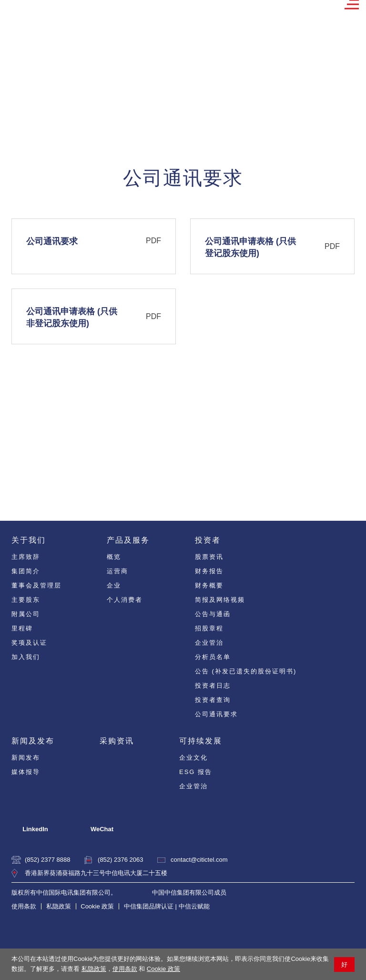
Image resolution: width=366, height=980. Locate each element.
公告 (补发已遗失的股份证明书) (246, 671)
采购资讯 (117, 741)
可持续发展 (201, 741)
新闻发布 (26, 758)
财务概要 (209, 585)
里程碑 (22, 628)
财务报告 (209, 571)
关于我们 (29, 540)
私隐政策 (94, 969)
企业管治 (209, 643)
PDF (153, 240)
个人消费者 (125, 600)
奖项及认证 (29, 643)
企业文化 (193, 758)
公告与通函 (213, 614)
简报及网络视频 (220, 600)
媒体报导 (26, 772)
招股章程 (209, 628)
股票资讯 (209, 557)
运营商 (117, 571)
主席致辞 (26, 557)
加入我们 (26, 657)
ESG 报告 (196, 772)
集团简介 (26, 571)
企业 (114, 585)
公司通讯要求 (216, 714)
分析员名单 (213, 657)
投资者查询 (213, 700)
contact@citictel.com (199, 860)
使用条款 (125, 969)
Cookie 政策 (163, 969)
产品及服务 (128, 540)
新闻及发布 (33, 741)
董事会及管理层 (36, 585)
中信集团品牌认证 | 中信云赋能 (167, 906)
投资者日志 (213, 686)
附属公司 (26, 614)
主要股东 (26, 600)
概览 (114, 557)
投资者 (208, 540)
